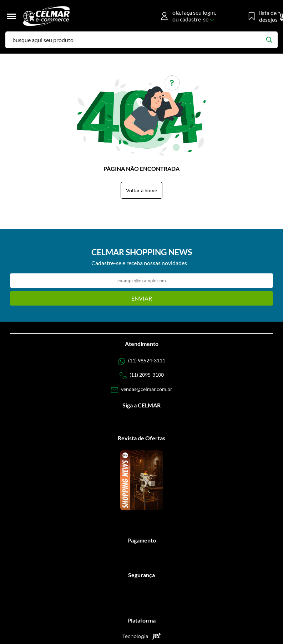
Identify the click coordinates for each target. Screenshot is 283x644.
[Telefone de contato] (142, 361)
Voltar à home (141, 190)
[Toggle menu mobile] (14, 16)
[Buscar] (269, 40)
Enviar (142, 298)
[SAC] (142, 390)
